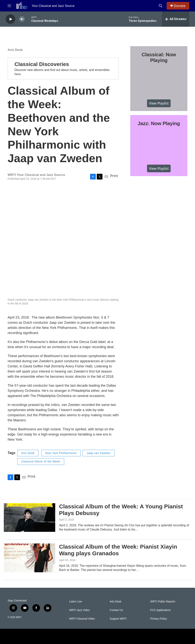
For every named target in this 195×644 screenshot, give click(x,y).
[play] (10, 19)
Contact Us (116, 610)
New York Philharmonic (61, 453)
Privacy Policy (159, 619)
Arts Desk (15, 50)
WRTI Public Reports (163, 602)
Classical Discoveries (42, 64)
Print (114, 176)
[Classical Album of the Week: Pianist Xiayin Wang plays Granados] (30, 558)
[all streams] (176, 19)
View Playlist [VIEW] (159, 103)
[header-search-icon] (161, 6)
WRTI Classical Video (82, 619)
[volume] (22, 19)
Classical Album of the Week (41, 461)
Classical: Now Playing (159, 57)
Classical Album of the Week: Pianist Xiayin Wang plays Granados (118, 550)
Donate (180, 6)
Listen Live (76, 602)
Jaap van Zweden (99, 453)
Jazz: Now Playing (159, 123)
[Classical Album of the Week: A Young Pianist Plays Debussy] (30, 518)
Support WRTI (118, 619)
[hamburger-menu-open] (9, 6)
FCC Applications (160, 610)
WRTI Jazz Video (79, 610)
